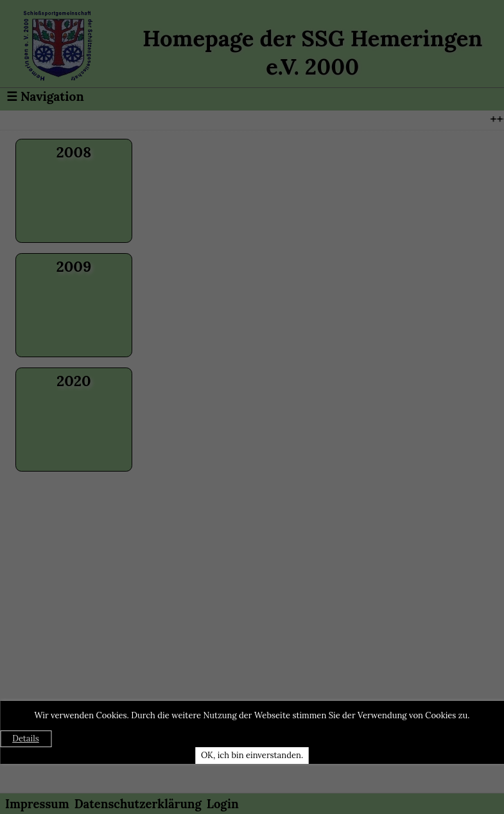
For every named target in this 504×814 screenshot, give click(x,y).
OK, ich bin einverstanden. (252, 755)
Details (26, 739)
